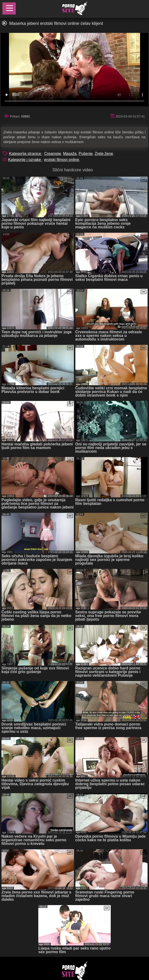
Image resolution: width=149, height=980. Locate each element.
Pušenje (86, 154)
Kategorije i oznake (25, 160)
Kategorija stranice (26, 154)
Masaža (70, 154)
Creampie (52, 154)
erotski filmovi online (62, 160)
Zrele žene (104, 154)
